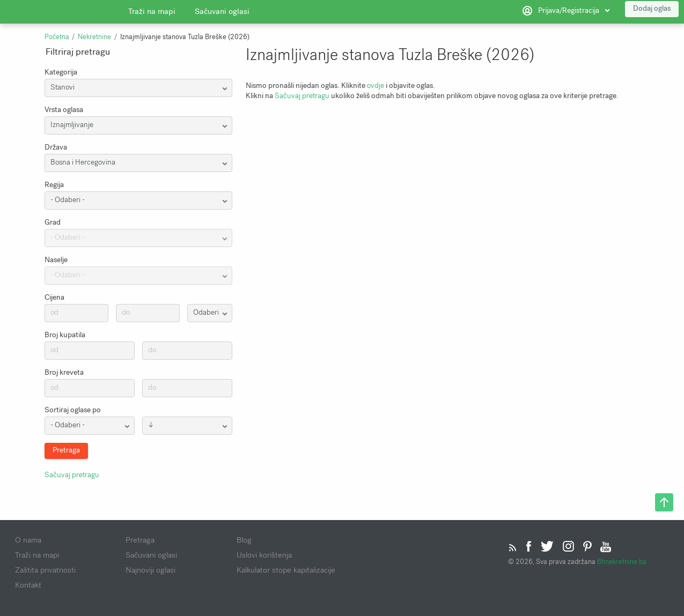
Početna (57, 37)
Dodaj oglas (652, 10)
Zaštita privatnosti (45, 570)
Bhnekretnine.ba (622, 562)
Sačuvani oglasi (222, 13)
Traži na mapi (152, 13)
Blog (244, 540)
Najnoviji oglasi (150, 570)
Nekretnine (94, 37)
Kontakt (28, 585)
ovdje (376, 86)
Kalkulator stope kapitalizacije (286, 570)
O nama (28, 540)
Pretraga (140, 540)
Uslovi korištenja (264, 555)
